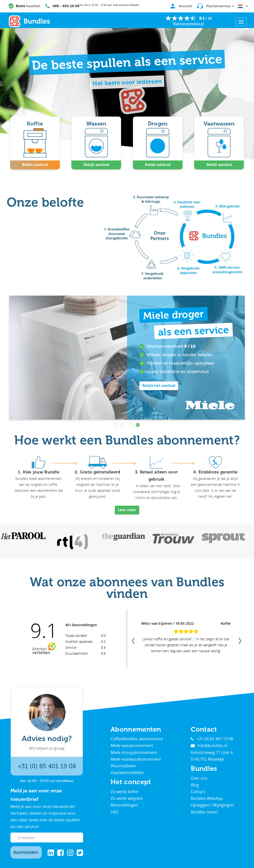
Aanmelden (26, 852)
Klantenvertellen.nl (189, 24)
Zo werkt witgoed (127, 798)
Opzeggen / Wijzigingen (212, 805)
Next (239, 639)
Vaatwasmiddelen (127, 773)
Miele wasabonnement (132, 745)
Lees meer (127, 510)
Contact (198, 792)
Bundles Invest (204, 812)
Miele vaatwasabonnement (136, 759)
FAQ (114, 812)
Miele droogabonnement (134, 752)
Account (181, 6)
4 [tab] (138, 425)
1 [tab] (116, 425)
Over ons (199, 778)
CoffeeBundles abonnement (137, 739)
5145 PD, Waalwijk (207, 759)
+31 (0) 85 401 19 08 (47, 766)
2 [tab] (123, 425)
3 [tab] (131, 425)
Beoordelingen (124, 805)
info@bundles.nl (209, 745)
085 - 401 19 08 (66, 6)
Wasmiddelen (123, 766)
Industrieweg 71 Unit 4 (212, 752)
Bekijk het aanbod (159, 386)
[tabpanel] (127, 358)
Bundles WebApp (207, 798)
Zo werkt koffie (124, 792)
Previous (133, 639)
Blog (195, 785)
